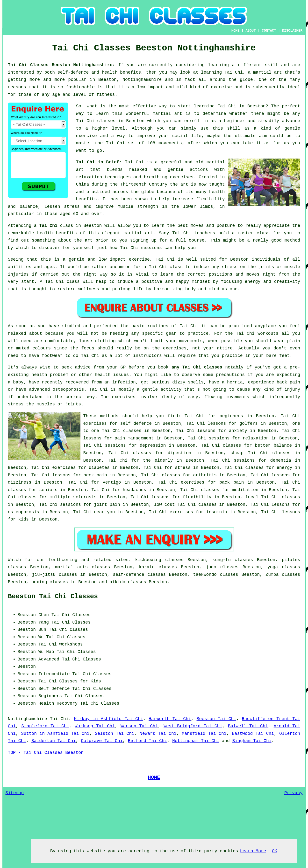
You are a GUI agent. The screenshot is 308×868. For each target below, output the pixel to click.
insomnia (217, 512)
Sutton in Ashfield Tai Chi (55, 734)
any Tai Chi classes (197, 367)
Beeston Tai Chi (217, 719)
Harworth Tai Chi (170, 719)
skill (271, 65)
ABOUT (251, 31)
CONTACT (269, 31)
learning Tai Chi (222, 72)
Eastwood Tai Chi (253, 734)
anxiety (238, 431)
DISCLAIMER (292, 31)
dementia (281, 460)
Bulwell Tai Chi (248, 726)
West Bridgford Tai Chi (193, 726)
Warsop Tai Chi (139, 726)
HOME (236, 31)
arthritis (205, 475)
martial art (167, 114)
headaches (134, 490)
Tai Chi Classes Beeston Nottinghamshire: (63, 65)
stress (183, 468)
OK (275, 851)
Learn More (253, 851)
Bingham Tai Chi (252, 741)
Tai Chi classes (96, 121)
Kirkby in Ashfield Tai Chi (108, 719)
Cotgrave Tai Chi (102, 741)
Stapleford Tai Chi (45, 726)
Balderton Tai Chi (54, 741)
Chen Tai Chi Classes (64, 615)
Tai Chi (227, 106)
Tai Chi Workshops (61, 644)
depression (153, 445)
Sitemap (15, 793)
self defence (136, 424)
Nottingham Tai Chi (196, 741)
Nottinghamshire (28, 719)
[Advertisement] (260, 641)
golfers (249, 424)
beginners (231, 416)
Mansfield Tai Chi (204, 734)
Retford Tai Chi (147, 741)
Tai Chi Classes (71, 622)
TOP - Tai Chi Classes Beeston (46, 753)
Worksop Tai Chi (95, 726)
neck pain (95, 475)
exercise (86, 136)
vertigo (112, 482)
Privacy (294, 793)
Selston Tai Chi (115, 734)
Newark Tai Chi (158, 734)
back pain (232, 482)
